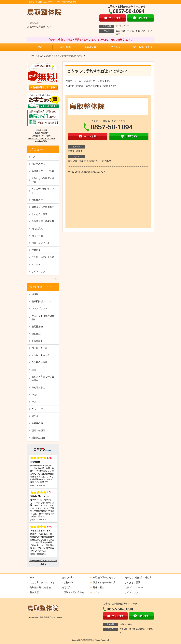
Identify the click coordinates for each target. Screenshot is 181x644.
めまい (35, 395)
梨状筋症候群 (38, 438)
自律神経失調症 (39, 362)
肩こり (35, 416)
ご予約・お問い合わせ (141, 47)
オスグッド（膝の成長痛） (43, 318)
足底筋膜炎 (37, 341)
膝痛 (34, 370)
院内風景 (36, 250)
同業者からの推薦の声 (43, 207)
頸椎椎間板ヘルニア (42, 301)
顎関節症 (36, 334)
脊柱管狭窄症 (38, 388)
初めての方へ (38, 164)
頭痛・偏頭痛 (38, 430)
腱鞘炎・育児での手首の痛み (43, 378)
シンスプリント (39, 309)
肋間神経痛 (37, 327)
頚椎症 (35, 294)
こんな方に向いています (43, 191)
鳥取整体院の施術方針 (43, 221)
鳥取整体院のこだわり (43, 171)
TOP (40, 47)
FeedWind (56, 279)
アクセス (116, 47)
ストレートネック (41, 355)
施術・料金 (65, 47)
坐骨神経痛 (37, 423)
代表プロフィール (41, 243)
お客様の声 (90, 47)
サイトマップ (38, 271)
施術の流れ (37, 229)
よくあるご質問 (44, 56)
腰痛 (34, 402)
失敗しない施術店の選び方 (43, 180)
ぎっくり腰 (37, 409)
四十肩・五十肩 (39, 348)
